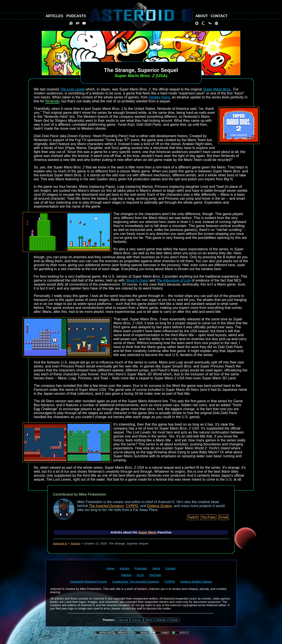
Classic (137, 620)
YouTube (209, 517)
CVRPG (132, 506)
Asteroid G (60, 543)
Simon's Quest (137, 280)
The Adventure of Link (173, 280)
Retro (149, 620)
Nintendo (52, 101)
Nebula (161, 620)
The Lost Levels (72, 89)
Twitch (193, 517)
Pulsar (174, 620)
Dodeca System (160, 506)
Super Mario (147, 532)
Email (223, 517)
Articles (75, 543)
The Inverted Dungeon (106, 506)
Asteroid (123, 620)
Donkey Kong (159, 97)
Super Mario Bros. (217, 89)
